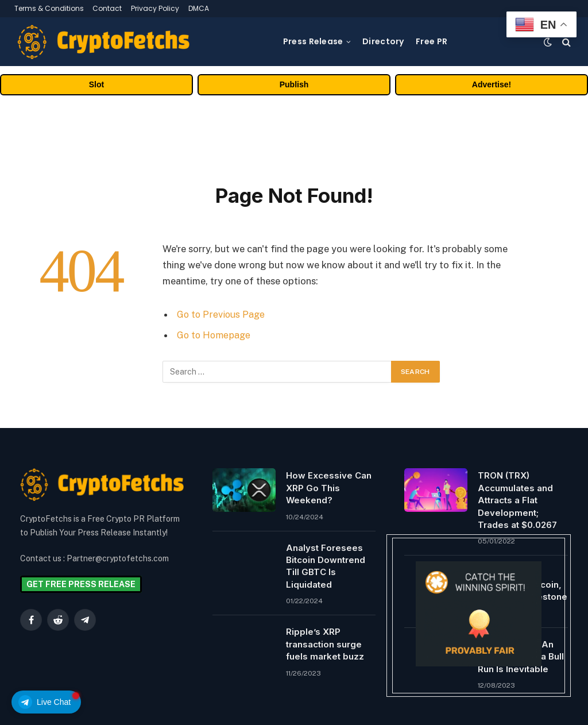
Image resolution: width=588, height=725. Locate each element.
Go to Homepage (215, 335)
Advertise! (492, 84)
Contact (107, 8)
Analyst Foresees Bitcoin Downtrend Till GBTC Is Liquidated (326, 566)
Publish (294, 84)
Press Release (313, 41)
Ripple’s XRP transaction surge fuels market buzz (325, 644)
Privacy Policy (155, 8)
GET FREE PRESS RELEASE (81, 584)
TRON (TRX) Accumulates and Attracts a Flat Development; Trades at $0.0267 (517, 500)
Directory (383, 41)
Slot (96, 84)
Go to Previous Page (222, 314)
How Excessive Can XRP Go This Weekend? (329, 488)
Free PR (432, 41)
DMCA (199, 8)
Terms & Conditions (49, 8)
